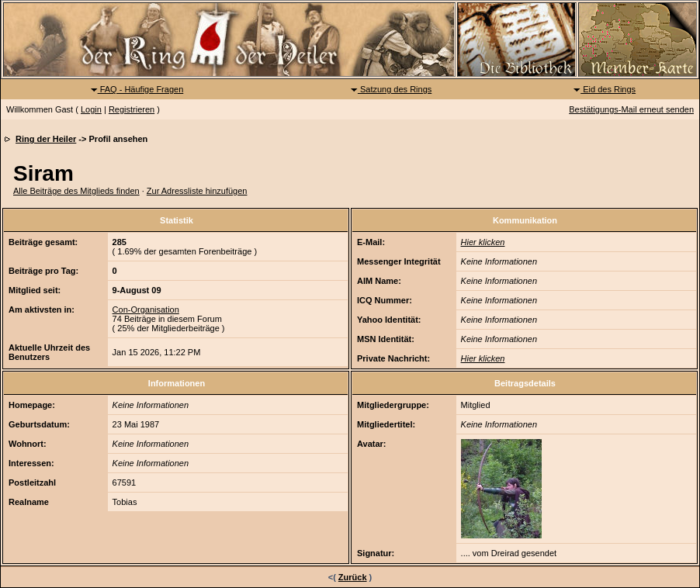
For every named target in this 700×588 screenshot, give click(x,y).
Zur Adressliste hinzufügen (197, 191)
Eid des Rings (604, 89)
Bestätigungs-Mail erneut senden (631, 109)
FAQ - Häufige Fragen (137, 89)
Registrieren (132, 109)
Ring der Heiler (46, 139)
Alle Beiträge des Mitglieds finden (76, 191)
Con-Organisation (146, 310)
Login (91, 109)
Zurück (353, 577)
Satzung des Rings (391, 89)
